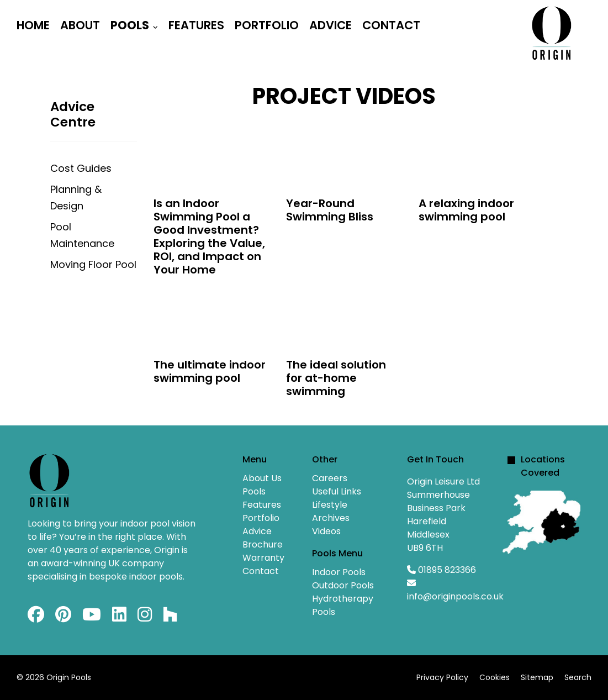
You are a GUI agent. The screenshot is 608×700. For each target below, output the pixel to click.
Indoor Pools (339, 572)
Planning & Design (76, 198)
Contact (391, 25)
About (80, 25)
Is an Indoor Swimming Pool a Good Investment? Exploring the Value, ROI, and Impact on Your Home (209, 236)
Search (578, 677)
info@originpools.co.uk (455, 596)
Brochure (263, 544)
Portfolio (267, 25)
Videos (326, 531)
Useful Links (337, 491)
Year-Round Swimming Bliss (330, 210)
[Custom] (170, 617)
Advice (331, 25)
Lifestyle (330, 505)
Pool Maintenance (82, 235)
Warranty (263, 558)
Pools (130, 25)
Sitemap (537, 677)
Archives (331, 518)
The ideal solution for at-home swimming (336, 378)
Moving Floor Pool (93, 264)
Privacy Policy (442, 677)
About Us (262, 478)
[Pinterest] (63, 617)
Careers (330, 478)
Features (196, 25)
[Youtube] (92, 617)
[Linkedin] (119, 617)
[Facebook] (36, 617)
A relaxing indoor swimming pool (466, 210)
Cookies (495, 677)
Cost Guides (81, 168)
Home (33, 25)
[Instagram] (145, 617)
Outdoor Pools (343, 585)
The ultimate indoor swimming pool (210, 371)
